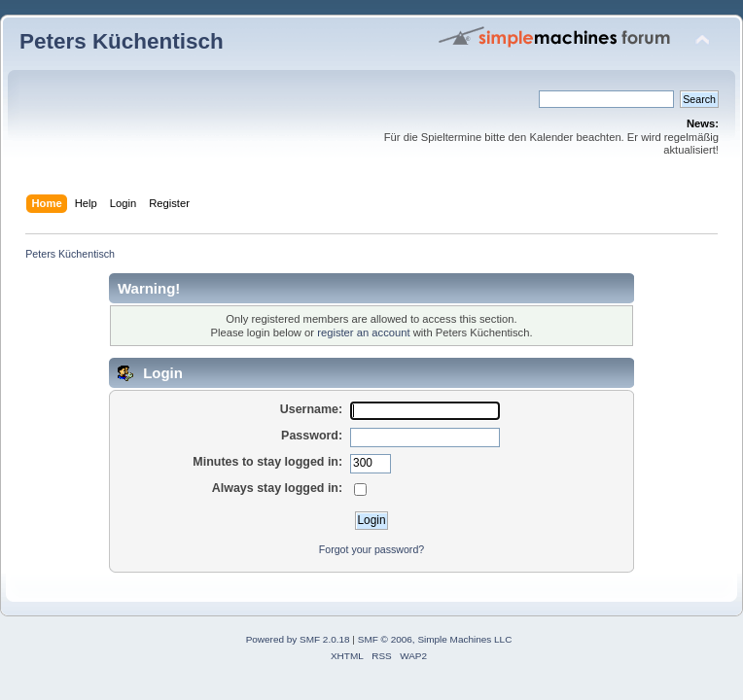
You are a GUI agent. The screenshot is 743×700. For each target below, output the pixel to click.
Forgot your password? (371, 549)
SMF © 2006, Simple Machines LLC (435, 639)
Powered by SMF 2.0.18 (298, 639)
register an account (363, 332)
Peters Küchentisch (122, 41)
